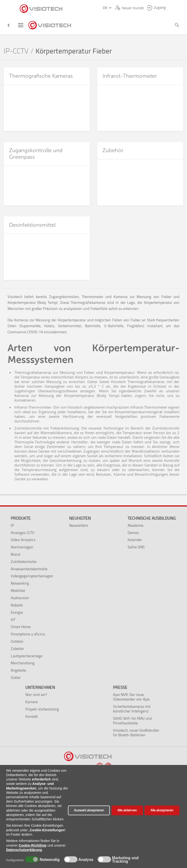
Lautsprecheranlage (27, 656)
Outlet (16, 678)
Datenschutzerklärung (24, 850)
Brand (15, 554)
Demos (133, 533)
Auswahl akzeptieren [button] (89, 810)
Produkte (21, 518)
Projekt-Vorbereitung (42, 709)
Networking (20, 583)
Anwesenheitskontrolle (29, 569)
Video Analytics (23, 540)
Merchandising (23, 663)
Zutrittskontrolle (24, 562)
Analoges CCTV (23, 533)
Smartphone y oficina (28, 634)
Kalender (135, 540)
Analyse (85, 860)
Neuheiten (80, 518)
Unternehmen (40, 687)
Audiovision (20, 598)
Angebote (18, 670)
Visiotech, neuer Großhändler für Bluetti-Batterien (136, 733)
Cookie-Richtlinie (33, 845)
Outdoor (17, 641)
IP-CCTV (16, 51)
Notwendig (49, 860)
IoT (13, 619)
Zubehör (17, 649)
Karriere (32, 702)
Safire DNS (136, 547)
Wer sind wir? (36, 695)
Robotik (17, 605)
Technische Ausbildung (152, 518)
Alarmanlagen (22, 547)
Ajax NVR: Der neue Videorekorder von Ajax (131, 697)
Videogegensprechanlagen (32, 576)
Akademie (136, 525)
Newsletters (79, 525)
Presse (120, 687)
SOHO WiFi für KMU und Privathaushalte (132, 721)
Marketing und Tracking (125, 860)
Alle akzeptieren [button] (162, 810)
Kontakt (32, 716)
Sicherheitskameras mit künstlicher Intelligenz (132, 709)
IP (12, 525)
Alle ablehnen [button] (127, 810)
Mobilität (18, 591)
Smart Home (21, 627)
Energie (17, 612)
